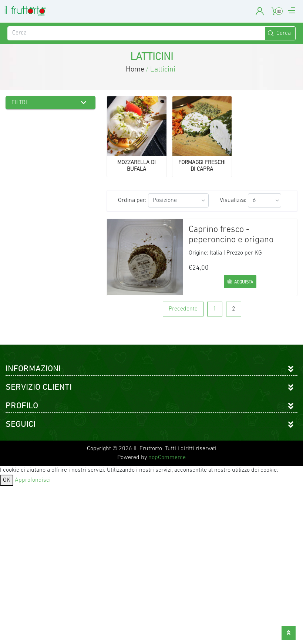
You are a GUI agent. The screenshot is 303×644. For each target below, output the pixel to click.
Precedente (183, 309)
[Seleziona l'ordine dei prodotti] (178, 200)
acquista (244, 282)
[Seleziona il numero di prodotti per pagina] (265, 200)
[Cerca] (136, 33)
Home (135, 70)
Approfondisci (33, 480)
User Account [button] (260, 11)
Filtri (19, 103)
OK (7, 480)
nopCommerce (167, 458)
